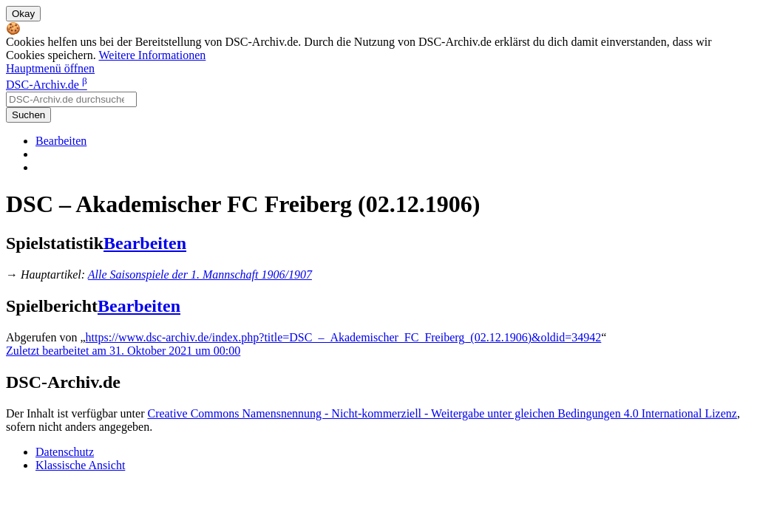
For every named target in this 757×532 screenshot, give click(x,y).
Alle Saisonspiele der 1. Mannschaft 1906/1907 (200, 274)
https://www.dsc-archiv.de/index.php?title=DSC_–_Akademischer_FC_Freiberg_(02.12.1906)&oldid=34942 (344, 337)
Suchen (28, 115)
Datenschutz (65, 452)
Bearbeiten (61, 141)
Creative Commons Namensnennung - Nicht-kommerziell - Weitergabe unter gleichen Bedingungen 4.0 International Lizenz (442, 413)
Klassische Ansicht (80, 465)
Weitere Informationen (152, 55)
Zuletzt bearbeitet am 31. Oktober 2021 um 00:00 (123, 351)
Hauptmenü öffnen (50, 68)
